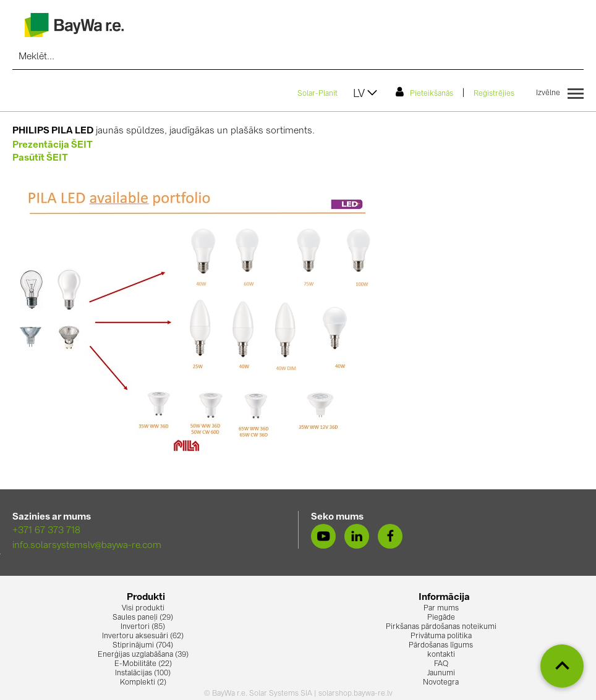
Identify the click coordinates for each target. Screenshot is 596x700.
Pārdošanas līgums (441, 646)
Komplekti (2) (143, 683)
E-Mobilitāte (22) (143, 664)
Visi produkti (143, 609)
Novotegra (441, 683)
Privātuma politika (441, 636)
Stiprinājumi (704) (143, 646)
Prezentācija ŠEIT (53, 145)
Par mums (441, 609)
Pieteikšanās (424, 92)
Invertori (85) (143, 627)
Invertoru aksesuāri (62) (143, 636)
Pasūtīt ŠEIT (40, 158)
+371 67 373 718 (46, 531)
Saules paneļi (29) (143, 618)
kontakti (441, 655)
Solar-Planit (317, 94)
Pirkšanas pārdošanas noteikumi (441, 627)
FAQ (441, 664)
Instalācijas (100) (143, 673)
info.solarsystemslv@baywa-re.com (87, 546)
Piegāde (441, 618)
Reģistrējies (494, 94)
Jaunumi (441, 673)
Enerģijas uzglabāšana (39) (143, 655)
